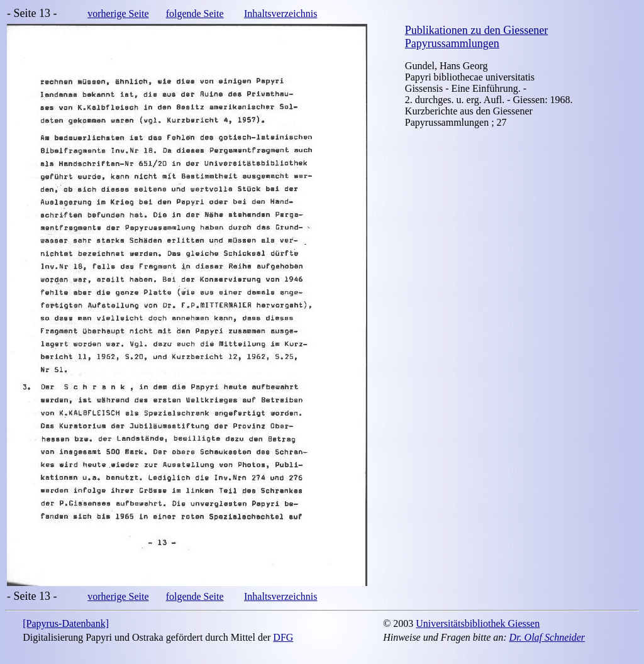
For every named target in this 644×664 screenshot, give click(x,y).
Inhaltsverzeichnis (280, 14)
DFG (283, 637)
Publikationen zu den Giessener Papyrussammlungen (476, 37)
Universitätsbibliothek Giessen (478, 623)
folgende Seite (195, 14)
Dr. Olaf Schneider (547, 637)
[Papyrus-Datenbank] (66, 623)
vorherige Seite (118, 14)
